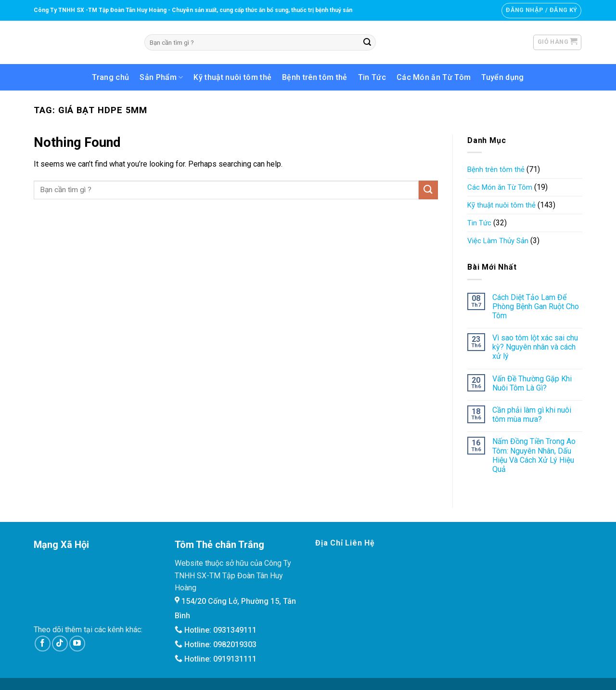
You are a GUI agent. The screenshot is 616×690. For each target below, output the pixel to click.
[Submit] (367, 42)
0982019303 (235, 644)
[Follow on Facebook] (43, 644)
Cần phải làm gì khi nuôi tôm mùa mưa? (532, 415)
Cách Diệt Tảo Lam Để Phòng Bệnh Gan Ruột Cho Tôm (536, 306)
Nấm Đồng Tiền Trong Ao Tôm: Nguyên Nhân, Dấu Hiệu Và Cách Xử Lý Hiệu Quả (534, 455)
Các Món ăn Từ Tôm (434, 77)
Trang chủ (110, 77)
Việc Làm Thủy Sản (498, 241)
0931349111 (235, 630)
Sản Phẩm (161, 77)
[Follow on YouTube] (77, 644)
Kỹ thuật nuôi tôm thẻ (232, 77)
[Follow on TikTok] (60, 644)
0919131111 (235, 659)
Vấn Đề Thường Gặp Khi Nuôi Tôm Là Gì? (532, 383)
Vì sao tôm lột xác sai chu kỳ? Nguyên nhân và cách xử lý (535, 347)
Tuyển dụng (502, 77)
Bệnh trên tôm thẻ (314, 77)
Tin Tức (372, 77)
